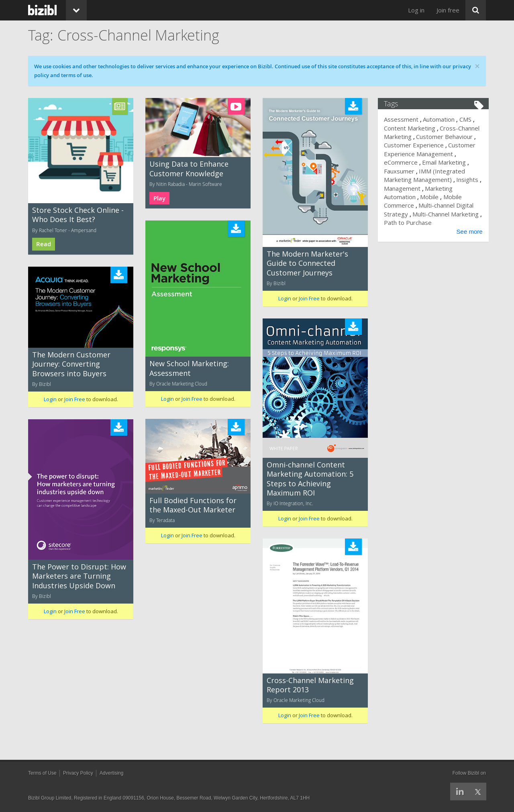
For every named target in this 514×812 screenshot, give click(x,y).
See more (467, 240)
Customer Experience (449, 145)
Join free (448, 10)
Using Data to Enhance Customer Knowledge (189, 168)
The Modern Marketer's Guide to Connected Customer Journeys (307, 263)
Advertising (111, 773)
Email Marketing (409, 171)
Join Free (309, 298)
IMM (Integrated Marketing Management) (424, 184)
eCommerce (445, 162)
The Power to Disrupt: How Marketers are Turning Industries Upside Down (79, 576)
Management (405, 197)
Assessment (404, 119)
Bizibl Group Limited (50, 798)
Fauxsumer (450, 171)
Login (285, 298)
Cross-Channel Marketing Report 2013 (310, 685)
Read (44, 244)
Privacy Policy (78, 773)
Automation (442, 119)
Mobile (432, 205)
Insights (441, 188)
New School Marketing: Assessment (189, 368)
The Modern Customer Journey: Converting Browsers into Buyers (71, 364)
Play (159, 198)
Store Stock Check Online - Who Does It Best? (78, 215)
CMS (468, 119)
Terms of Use (42, 773)
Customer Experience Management (418, 158)
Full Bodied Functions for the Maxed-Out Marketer (193, 505)
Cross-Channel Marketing (424, 132)
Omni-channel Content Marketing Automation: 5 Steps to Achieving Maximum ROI (310, 479)
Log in (416, 10)
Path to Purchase (443, 231)
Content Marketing (412, 128)
